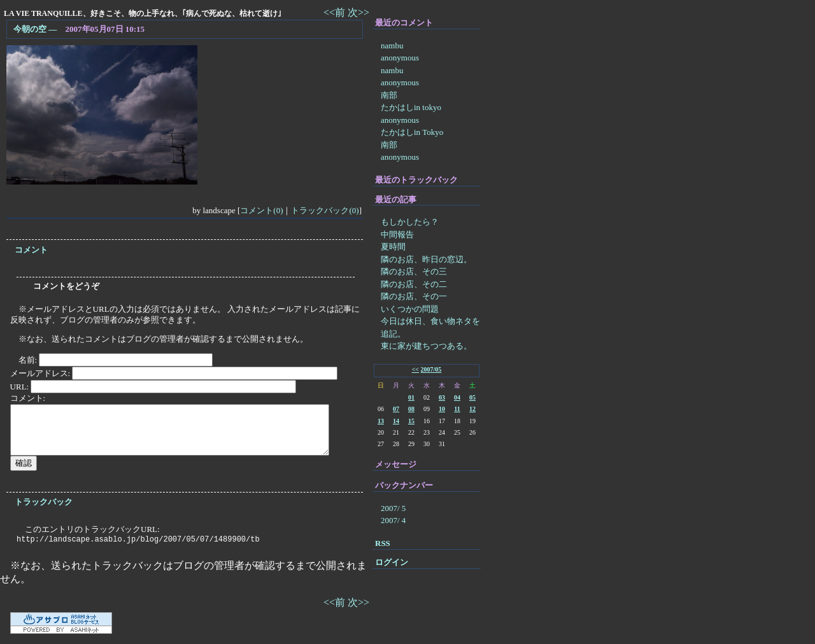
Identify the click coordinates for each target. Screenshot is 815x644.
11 (457, 409)
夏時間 (393, 247)
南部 (389, 95)
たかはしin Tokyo (412, 132)
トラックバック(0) (325, 210)
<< (415, 369)
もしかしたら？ (410, 222)
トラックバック (44, 502)
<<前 (336, 12)
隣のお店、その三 (414, 271)
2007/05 (431, 369)
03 (442, 397)
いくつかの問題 (410, 309)
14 (396, 421)
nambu (392, 45)
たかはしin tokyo (411, 107)
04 (457, 397)
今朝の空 (30, 29)
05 (472, 397)
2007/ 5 (393, 508)
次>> (358, 12)
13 (381, 421)
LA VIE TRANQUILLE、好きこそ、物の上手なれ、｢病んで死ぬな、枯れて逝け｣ (143, 13)
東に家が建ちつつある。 (426, 346)
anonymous (400, 58)
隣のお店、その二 (414, 284)
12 (472, 409)
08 (411, 409)
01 (411, 397)
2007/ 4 (393, 520)
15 (411, 421)
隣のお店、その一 (414, 296)
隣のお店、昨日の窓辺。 (426, 259)
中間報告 (397, 234)
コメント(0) (261, 210)
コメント (31, 250)
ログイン (392, 562)
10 (442, 409)
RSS (383, 543)
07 (396, 409)
